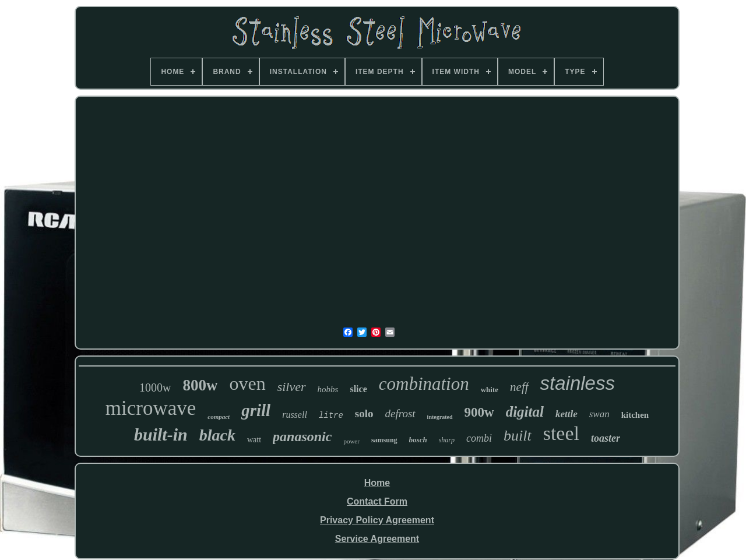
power (351, 441)
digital (525, 412)
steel (561, 433)
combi (479, 438)
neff (519, 387)
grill (256, 410)
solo (364, 413)
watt (254, 440)
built (518, 436)
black (217, 435)
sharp (447, 440)
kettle (566, 414)
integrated (440, 417)
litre (331, 415)
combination (424, 384)
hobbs (328, 389)
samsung (384, 440)
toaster (606, 438)
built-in (161, 434)
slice (358, 389)
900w (479, 412)
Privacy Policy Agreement (377, 520)
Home (377, 483)
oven (247, 383)
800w (200, 385)
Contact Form (377, 501)
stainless (578, 383)
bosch (418, 440)
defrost (400, 413)
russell (295, 415)
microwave (151, 408)
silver (292, 387)
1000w (155, 388)
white (490, 390)
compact (219, 417)
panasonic (302, 436)
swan (599, 414)
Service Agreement (377, 539)
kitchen (635, 415)
